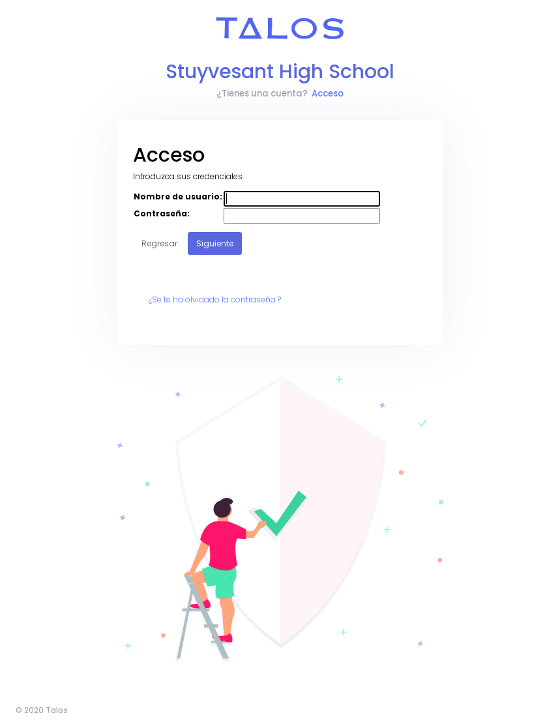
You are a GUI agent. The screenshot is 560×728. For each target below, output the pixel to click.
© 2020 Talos (42, 710)
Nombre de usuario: (178, 197)
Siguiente (215, 243)
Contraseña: (162, 213)
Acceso (328, 94)
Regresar (159, 243)
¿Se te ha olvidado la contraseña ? (215, 299)
